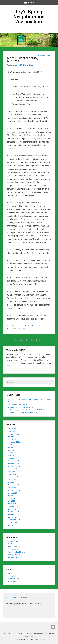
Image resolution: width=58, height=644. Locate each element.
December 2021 (13, 434)
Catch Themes (39, 639)
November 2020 (13, 464)
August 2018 (12, 522)
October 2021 (13, 439)
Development (12, 544)
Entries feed (12, 576)
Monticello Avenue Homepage (17, 597)
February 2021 (13, 458)
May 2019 (11, 498)
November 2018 (13, 514)
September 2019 (14, 490)
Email (53, 627)
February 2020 (13, 477)
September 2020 (14, 466)
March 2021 (12, 455)
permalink (21, 329)
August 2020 (12, 469)
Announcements (13, 541)
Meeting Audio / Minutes (35, 326)
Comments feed (13, 579)
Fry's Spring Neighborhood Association (29, 17)
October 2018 (13, 517)
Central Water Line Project (17, 405)
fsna (31, 65)
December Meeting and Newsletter (20, 407)
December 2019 (13, 482)
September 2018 (14, 520)
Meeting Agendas (14, 549)
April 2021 (11, 453)
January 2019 (13, 509)
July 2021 (11, 447)
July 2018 (11, 525)
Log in (10, 573)
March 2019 (12, 504)
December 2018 (13, 512)
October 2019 (13, 488)
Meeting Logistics (14, 555)
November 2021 (13, 437)
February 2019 (13, 506)
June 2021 (11, 450)
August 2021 (12, 445)
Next (50, 56)
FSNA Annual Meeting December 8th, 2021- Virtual (26, 413)
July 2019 (11, 496)
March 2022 (12, 431)
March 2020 (12, 474)
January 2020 (13, 480)
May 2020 (11, 472)
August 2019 (12, 493)
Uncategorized (13, 557)
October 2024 (13, 429)
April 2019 (11, 501)
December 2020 (13, 461)
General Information (15, 547)
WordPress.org (13, 581)
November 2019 (13, 485)
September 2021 (14, 442)
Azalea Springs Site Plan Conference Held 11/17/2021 (27, 410)
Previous (41, 56)
